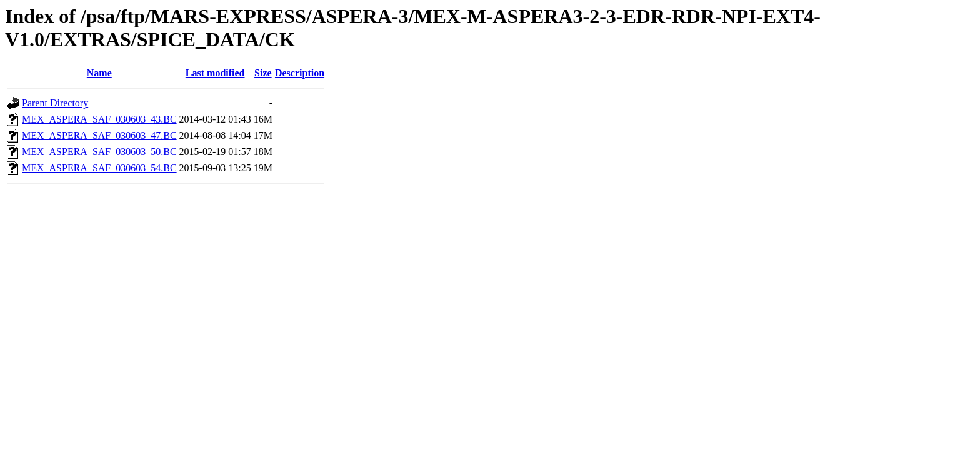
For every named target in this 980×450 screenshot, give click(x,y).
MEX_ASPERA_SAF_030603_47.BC (99, 135)
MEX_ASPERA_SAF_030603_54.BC (99, 168)
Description (300, 73)
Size (263, 73)
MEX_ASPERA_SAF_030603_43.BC (99, 119)
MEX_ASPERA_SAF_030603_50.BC (99, 152)
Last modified (215, 73)
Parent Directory (55, 103)
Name (99, 73)
